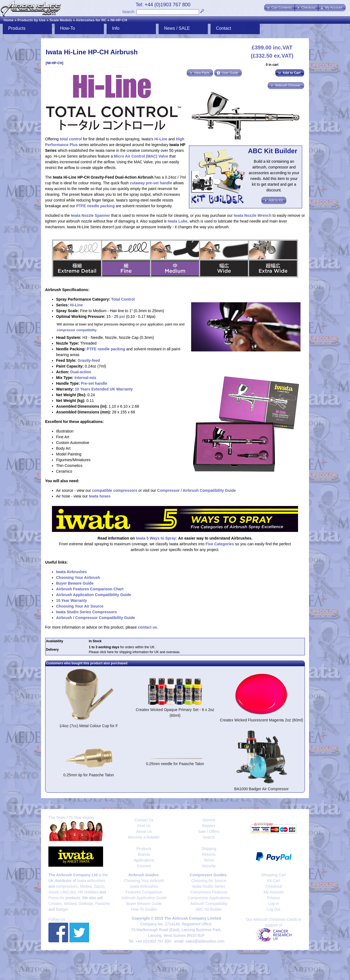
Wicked (70, 904)
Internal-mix (85, 378)
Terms (209, 860)
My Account (273, 892)
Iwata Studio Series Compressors (87, 612)
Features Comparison (144, 892)
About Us (144, 831)
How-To (68, 28)
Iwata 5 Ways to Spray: (157, 538)
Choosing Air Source (209, 881)
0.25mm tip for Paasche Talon (89, 775)
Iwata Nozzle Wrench (252, 215)
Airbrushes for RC (91, 20)
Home (8, 20)
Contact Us (144, 820)
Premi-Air (56, 898)
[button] (280, 8)
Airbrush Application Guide (144, 898)
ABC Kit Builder (209, 909)
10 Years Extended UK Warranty (104, 389)
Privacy (274, 898)
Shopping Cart (274, 875)
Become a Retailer (144, 837)
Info (116, 28)
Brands (144, 854)
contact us (147, 627)
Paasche (102, 904)
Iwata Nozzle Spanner (90, 215)
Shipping (209, 849)
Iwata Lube (177, 221)
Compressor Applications (209, 898)
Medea (86, 886)
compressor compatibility (77, 330)
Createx (55, 904)
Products (17, 28)
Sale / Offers (209, 831)
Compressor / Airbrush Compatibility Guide (197, 490)
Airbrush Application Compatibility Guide (94, 595)
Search (128, 12)
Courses (144, 866)
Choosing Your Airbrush (78, 578)
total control (71, 139)
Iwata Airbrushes (71, 572)
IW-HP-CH (119, 20)
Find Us (144, 826)
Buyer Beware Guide (75, 583)
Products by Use (32, 20)
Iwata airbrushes (91, 881)
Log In (274, 904)
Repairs (209, 826)
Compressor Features (209, 892)
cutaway (137, 183)
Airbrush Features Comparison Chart (90, 589)
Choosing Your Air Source (80, 606)
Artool (53, 892)
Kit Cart (274, 881)
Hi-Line (161, 139)
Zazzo (99, 886)
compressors (67, 886)
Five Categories (220, 544)
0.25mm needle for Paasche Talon (175, 764)
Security (209, 866)
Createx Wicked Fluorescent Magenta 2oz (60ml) (261, 720)
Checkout (274, 886)
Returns (209, 854)
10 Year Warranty (72, 600)
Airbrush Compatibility (209, 904)
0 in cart (272, 65)
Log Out (274, 909)
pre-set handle (159, 183)
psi (122, 316)
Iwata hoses (100, 496)
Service (209, 820)
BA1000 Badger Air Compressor (261, 789)
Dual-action (81, 372)
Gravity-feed (89, 360)
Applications (144, 860)
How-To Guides (144, 909)
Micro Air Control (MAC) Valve (141, 156)
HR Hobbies (88, 892)
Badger (62, 909)
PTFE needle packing (96, 206)
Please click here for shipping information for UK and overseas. (135, 652)
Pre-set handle (94, 383)
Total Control (123, 299)
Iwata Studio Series (209, 886)
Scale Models (61, 20)
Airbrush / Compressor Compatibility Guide (96, 618)
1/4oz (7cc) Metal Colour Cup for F (89, 726)
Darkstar (86, 904)
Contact (224, 28)
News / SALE (177, 28)
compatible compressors (115, 490)
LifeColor (68, 892)
